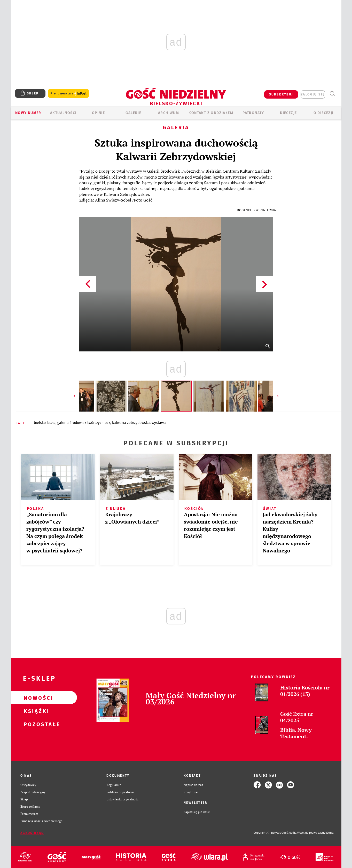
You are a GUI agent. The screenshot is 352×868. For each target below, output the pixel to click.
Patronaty (253, 113)
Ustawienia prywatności (123, 799)
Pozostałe (36, 724)
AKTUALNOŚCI (63, 113)
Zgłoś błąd (32, 833)
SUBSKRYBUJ (281, 94)
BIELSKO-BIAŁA (45, 423)
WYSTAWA (159, 423)
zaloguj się (313, 94)
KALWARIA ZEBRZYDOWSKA (131, 423)
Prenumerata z (68, 94)
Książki (36, 711)
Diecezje (288, 113)
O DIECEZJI (324, 113)
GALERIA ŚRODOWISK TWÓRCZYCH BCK (84, 423)
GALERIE (133, 113)
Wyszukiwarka (333, 94)
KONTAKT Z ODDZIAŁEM (211, 113)
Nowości (36, 698)
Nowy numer (28, 113)
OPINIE (98, 113)
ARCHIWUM (169, 113)
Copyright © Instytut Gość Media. (275, 833)
